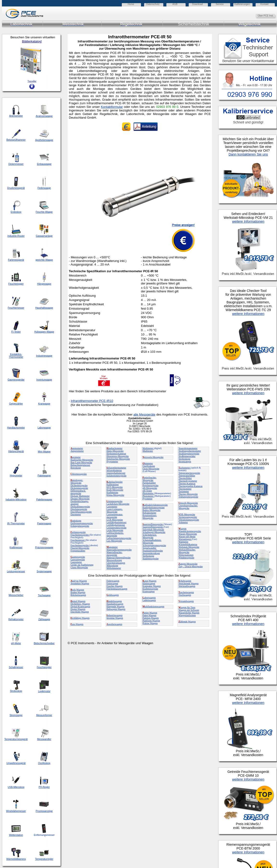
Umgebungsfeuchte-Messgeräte (188, 507)
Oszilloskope (149, 466)
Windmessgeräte (186, 558)
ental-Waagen (78, 601)
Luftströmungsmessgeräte (119, 538)
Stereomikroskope (151, 553)
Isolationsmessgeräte (116, 476)
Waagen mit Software (189, 610)
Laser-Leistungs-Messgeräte (115, 510)
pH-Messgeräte (150, 488)
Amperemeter (77, 451)
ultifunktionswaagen (153, 606)
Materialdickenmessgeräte (119, 550)
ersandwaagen (186, 601)
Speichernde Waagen (189, 583)
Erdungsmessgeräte (80, 526)
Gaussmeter (76, 562)
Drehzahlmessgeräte (80, 506)
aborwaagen (149, 598)
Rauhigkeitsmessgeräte (153, 507)
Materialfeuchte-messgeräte (115, 554)
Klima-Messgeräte (115, 495)
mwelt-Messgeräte (188, 503)
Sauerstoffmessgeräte (153, 527)
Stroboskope (184, 459)
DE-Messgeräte (187, 514)
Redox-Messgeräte (151, 510)
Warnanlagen (185, 539)
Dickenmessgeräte (79, 488)
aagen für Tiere (187, 607)
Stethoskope (148, 556)
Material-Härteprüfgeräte (119, 558)
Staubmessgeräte (150, 558)
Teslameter (184, 491)
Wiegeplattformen (187, 615)
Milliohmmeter (114, 568)
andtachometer (115, 448)
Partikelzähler (149, 483)
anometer (112, 547)
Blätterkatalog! (32, 41)
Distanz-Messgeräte (80, 499)
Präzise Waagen (150, 623)
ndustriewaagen (115, 615)
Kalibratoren (113, 484)
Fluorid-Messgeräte (80, 548)
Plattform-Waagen (151, 621)
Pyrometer (147, 499)
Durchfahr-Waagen (80, 612)
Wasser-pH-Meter (187, 536)
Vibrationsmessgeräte (189, 520)
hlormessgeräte (79, 474)
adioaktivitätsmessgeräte (155, 505)
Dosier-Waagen (78, 609)
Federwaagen (113, 581)
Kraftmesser (112, 492)
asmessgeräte (78, 557)
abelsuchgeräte (115, 482)
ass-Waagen (77, 624)
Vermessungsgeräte (188, 517)
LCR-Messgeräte (115, 520)
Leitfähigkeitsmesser (116, 522)
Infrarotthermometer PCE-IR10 (92, 401)
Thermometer (185, 489)
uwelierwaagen (114, 624)
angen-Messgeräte (188, 564)
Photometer (148, 493)
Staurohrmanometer (188, 448)
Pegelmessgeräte (150, 485)
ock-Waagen (77, 590)
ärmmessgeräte (115, 501)
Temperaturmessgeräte (189, 473)
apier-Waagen (150, 613)
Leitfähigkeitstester (116, 525)
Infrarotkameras (114, 470)
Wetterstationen (186, 555)
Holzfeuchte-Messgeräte (118, 459)
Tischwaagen (185, 595)
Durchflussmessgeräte (81, 512)
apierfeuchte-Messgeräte (150, 479)
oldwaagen (113, 595)
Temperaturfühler (187, 476)
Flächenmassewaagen (117, 589)
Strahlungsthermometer (190, 451)
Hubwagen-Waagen (116, 609)
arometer (76, 457)
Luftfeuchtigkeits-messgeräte (115, 534)
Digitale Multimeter (80, 496)
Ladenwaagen (149, 600)
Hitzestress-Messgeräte (118, 456)
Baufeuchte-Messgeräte (82, 460)
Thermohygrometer (188, 481)
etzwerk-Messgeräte (153, 457)
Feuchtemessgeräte (80, 535)
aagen (182, 529)
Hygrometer (112, 461)
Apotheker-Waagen (80, 583)
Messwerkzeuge (114, 560)
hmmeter (148, 463)
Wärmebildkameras (188, 544)
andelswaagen (114, 601)
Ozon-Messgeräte (151, 469)
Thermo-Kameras (187, 483)
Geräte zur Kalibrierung (82, 565)
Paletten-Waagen (151, 618)
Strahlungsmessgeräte (189, 454)
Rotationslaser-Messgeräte (150, 517)
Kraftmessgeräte (150, 589)
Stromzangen (185, 461)
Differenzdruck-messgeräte (78, 492)
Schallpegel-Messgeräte (154, 532)
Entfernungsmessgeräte (82, 523)
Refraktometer (149, 513)
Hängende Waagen (115, 606)
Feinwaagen (112, 583)
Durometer (76, 514)
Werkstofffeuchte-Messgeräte (187, 551)
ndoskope (76, 521)
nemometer (77, 448)
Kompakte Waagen (152, 586)
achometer (185, 468)
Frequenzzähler (78, 551)
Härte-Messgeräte (115, 451)
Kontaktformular (112, 107)
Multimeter (148, 448)
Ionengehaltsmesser (116, 473)
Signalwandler (149, 548)
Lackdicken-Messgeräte (118, 504)
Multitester (148, 451)
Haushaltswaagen (115, 604)
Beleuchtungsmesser (80, 465)
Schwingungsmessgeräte (154, 545)
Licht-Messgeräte (115, 530)
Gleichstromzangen (116, 563)
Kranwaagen (149, 591)
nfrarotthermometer (116, 468)
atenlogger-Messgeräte (77, 481)
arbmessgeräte (78, 532)
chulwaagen (185, 581)
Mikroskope (112, 565)
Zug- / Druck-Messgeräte (191, 566)
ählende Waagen (187, 622)
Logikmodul (44, 691)
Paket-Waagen (149, 615)
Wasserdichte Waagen (189, 613)
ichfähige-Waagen (80, 618)
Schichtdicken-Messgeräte (150, 536)
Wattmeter (183, 542)
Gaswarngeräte (78, 559)
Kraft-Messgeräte (115, 490)
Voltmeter (183, 522)
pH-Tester (147, 491)
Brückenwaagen (78, 595)
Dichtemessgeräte (79, 485)
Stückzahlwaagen (187, 586)
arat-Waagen (149, 581)
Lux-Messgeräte (114, 541)
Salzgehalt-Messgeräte (153, 529)
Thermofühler (185, 478)
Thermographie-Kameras (191, 486)
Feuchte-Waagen (115, 586)
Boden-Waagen (78, 592)
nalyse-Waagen (79, 581)
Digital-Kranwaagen (80, 606)
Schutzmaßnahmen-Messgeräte (152, 541)
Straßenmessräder (187, 456)
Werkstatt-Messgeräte (189, 547)
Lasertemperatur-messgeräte (115, 516)
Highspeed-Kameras (116, 454)
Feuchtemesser (78, 540)
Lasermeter (112, 506)
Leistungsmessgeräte (116, 528)
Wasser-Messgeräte (188, 534)
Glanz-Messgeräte (79, 567)
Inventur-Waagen (115, 618)
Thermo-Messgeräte (188, 494)
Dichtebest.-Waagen (80, 604)
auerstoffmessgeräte (153, 524)
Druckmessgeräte (79, 509)
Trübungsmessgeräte (188, 497)
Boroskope (76, 468)
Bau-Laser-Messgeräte (81, 462)
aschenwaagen (186, 592)
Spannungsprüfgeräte (153, 551)
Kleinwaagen (149, 583)
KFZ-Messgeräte (115, 487)
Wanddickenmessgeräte (190, 531)
